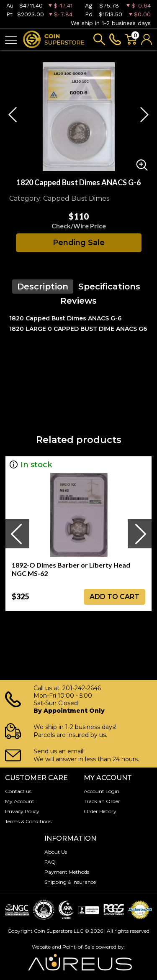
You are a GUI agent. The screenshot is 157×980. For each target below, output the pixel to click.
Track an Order (102, 801)
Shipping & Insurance (70, 882)
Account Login (102, 791)
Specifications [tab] (109, 287)
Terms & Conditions (28, 821)
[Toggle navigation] (11, 40)
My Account (20, 801)
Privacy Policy (22, 811)
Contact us (18, 791)
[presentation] (17, 534)
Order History (100, 811)
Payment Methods (67, 872)
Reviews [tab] (78, 301)
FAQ (50, 862)
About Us (56, 852)
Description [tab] (43, 287)
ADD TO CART (115, 597)
